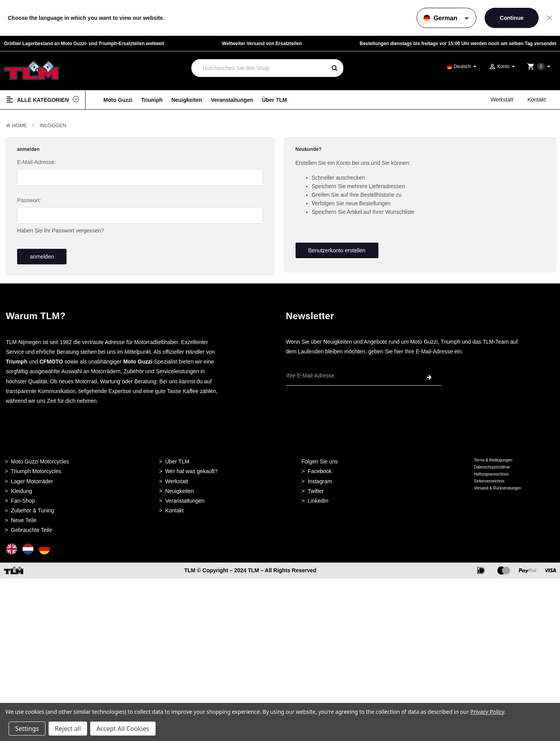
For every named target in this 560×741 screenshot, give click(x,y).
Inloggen (53, 125)
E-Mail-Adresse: (37, 162)
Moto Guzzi (118, 100)
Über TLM (274, 100)
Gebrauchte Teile (31, 528)
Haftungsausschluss (492, 472)
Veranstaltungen (232, 100)
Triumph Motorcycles (36, 469)
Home (20, 125)
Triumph (152, 100)
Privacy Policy (487, 712)
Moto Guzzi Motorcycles (40, 459)
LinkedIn (318, 498)
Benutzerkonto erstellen (337, 250)
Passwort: (29, 200)
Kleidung (22, 489)
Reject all (68, 729)
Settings (27, 729)
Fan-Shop (23, 498)
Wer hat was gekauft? (192, 469)
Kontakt (536, 100)
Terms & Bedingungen (493, 458)
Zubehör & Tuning (32, 508)
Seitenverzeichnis (489, 479)
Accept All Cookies (123, 729)
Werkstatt (502, 100)
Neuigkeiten (186, 100)
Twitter (316, 489)
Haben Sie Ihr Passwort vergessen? (60, 231)
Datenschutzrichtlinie (492, 465)
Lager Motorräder (32, 479)
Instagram (320, 479)
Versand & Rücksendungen (498, 486)
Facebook (319, 469)
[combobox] (259, 68)
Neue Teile (24, 518)
